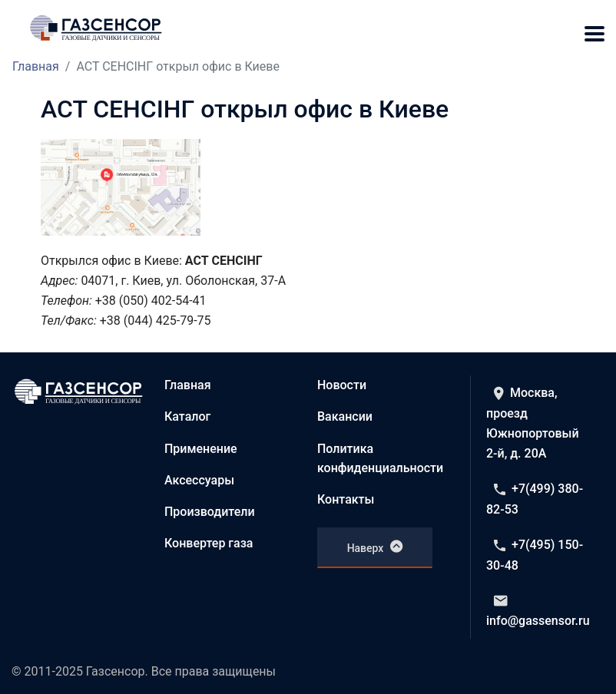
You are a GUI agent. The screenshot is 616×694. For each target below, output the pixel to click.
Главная (36, 66)
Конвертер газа (209, 543)
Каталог (187, 416)
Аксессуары (199, 480)
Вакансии (345, 416)
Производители (210, 512)
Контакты (346, 499)
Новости (342, 385)
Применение (201, 449)
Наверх (375, 547)
